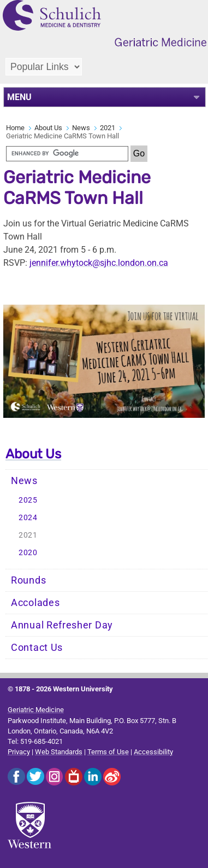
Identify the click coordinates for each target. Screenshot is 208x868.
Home (15, 128)
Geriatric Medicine (36, 710)
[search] (67, 154)
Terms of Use (108, 752)
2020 (28, 553)
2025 (28, 500)
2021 (108, 128)
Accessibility (153, 752)
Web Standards (59, 752)
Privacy (19, 752)
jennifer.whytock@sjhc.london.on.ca (99, 263)
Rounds (28, 580)
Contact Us (37, 648)
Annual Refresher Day (62, 625)
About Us (48, 128)
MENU (19, 97)
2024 (28, 518)
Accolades (35, 603)
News (81, 128)
